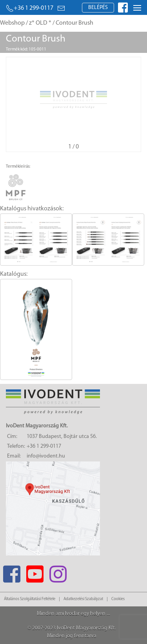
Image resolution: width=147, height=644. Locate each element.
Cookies (118, 599)
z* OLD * (40, 23)
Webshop (12, 23)
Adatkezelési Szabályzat (83, 599)
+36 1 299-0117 (30, 8)
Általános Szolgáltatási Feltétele (30, 599)
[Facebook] (12, 572)
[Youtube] (35, 572)
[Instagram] (58, 572)
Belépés (98, 8)
